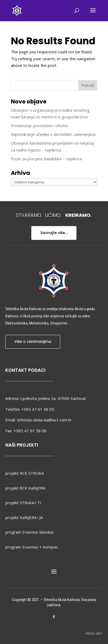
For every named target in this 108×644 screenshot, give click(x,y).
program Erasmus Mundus (29, 532)
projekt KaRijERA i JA (24, 517)
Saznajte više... (54, 233)
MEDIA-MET (94, 634)
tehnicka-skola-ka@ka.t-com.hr (44, 420)
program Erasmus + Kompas (32, 547)
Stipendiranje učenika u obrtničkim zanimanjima (53, 134)
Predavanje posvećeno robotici (39, 126)
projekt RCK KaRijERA (25, 488)
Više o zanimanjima (33, 342)
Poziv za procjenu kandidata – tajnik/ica (46, 159)
